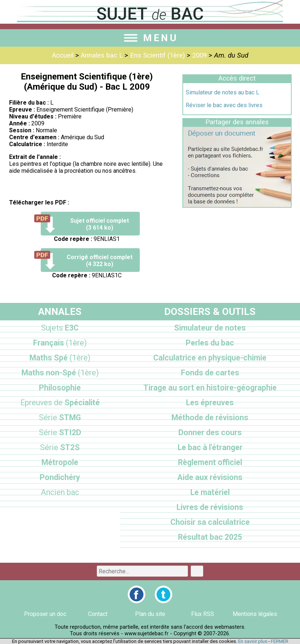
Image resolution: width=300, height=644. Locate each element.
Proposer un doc (45, 614)
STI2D (60, 432)
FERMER (280, 641)
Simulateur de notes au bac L (222, 92)
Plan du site (150, 614)
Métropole (60, 462)
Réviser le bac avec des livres (224, 105)
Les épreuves (210, 403)
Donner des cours (210, 432)
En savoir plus (253, 641)
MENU (150, 38)
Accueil (63, 55)
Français (60, 343)
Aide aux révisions (210, 477)
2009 (200, 55)
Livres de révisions (210, 507)
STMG (60, 417)
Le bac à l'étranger (210, 447)
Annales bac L (102, 55)
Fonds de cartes (210, 373)
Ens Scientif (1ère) (157, 55)
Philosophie (60, 388)
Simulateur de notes (210, 328)
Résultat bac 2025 (210, 537)
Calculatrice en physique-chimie (210, 358)
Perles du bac (210, 343)
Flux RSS (203, 614)
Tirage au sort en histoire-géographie (210, 388)
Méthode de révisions (210, 417)
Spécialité (60, 403)
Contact (98, 614)
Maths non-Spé (60, 373)
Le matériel (210, 492)
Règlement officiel (210, 462)
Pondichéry (60, 477)
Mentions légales (255, 614)
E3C (60, 328)
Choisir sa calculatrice (210, 522)
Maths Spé (60, 358)
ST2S (60, 447)
